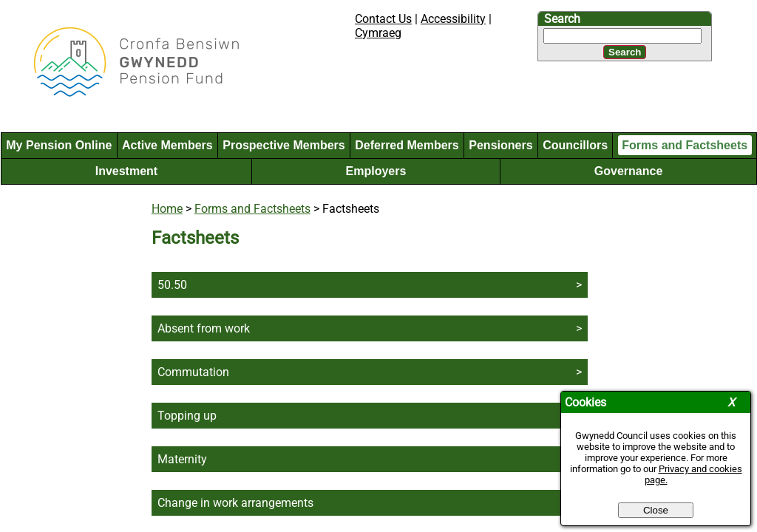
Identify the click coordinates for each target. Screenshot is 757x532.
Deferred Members (407, 145)
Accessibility (453, 19)
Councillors (575, 145)
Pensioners (500, 145)
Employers (376, 171)
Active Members (167, 145)
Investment (126, 171)
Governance (628, 171)
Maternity (182, 459)
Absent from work (204, 328)
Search (562, 19)
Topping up (187, 416)
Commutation (193, 372)
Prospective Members (284, 145)
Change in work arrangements (235, 503)
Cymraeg (378, 33)
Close (656, 510)
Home (167, 209)
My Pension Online (59, 145)
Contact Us (383, 19)
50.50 (172, 285)
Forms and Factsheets (685, 145)
